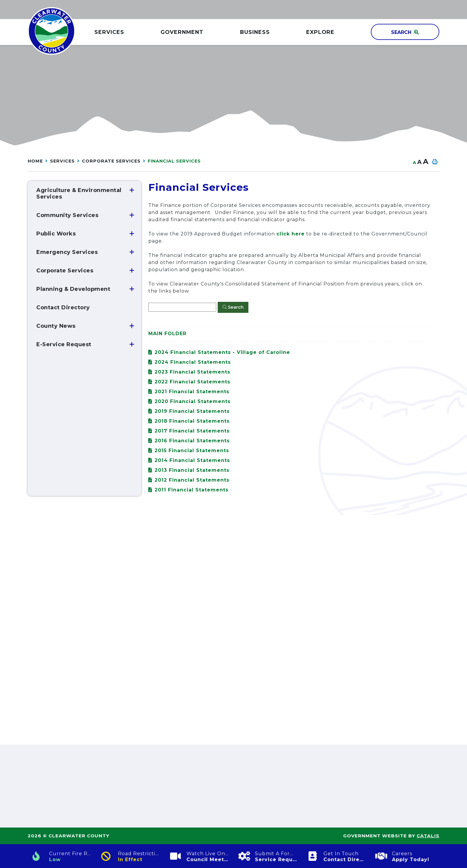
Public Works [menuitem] (56, 234)
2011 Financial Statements (192, 490)
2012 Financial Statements (192, 480)
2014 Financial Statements (192, 460)
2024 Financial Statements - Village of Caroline (222, 352)
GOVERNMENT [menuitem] (182, 32)
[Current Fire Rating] (62, 856)
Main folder (167, 334)
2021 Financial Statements (192, 392)
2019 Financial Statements (192, 411)
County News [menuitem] (56, 326)
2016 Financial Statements (192, 441)
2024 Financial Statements (193, 362)
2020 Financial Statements (193, 401)
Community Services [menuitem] (67, 215)
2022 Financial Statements (192, 382)
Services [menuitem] (109, 32)
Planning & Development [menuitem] (73, 289)
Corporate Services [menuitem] (65, 271)
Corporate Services (111, 161)
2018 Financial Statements (192, 421)
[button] (132, 190)
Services (62, 161)
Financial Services (174, 161)
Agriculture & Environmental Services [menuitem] (79, 193)
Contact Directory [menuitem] (63, 307)
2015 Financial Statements (192, 451)
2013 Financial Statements (192, 470)
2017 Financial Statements (192, 431)
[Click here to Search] (233, 307)
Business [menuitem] (255, 32)
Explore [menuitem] (320, 32)
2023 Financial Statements (192, 372)
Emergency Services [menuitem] (67, 252)
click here (291, 234)
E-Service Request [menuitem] (64, 344)
